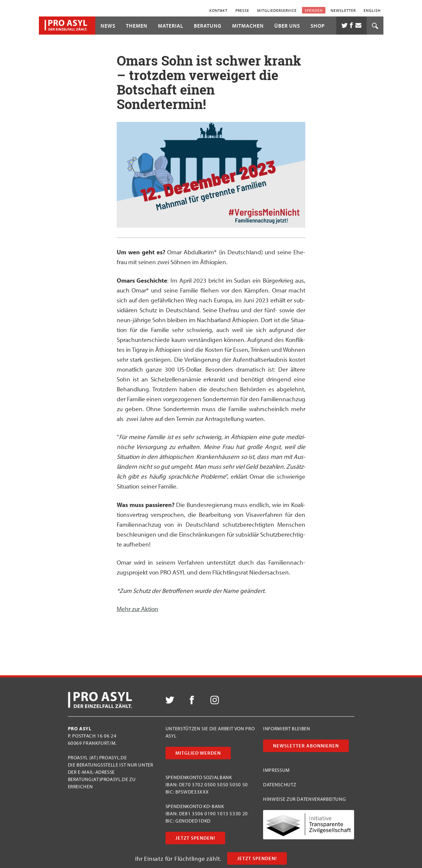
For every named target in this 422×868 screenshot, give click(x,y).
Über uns (287, 26)
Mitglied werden (198, 753)
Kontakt (218, 10)
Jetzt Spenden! (257, 858)
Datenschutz (280, 784)
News (108, 26)
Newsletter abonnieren (306, 746)
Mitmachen (248, 26)
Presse (242, 10)
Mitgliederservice (277, 10)
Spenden (314, 10)
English (372, 10)
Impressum (276, 770)
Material (171, 26)
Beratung (208, 26)
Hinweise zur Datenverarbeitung (304, 799)
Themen (137, 26)
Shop (318, 26)
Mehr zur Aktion (137, 609)
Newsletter (343, 10)
